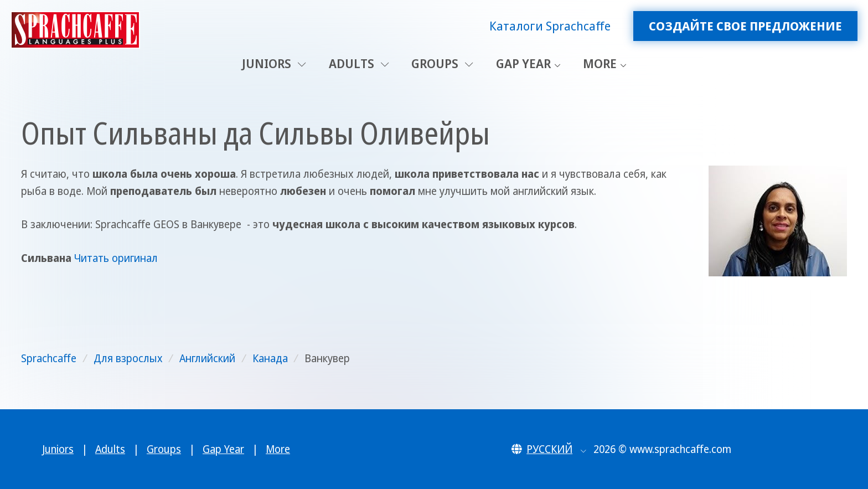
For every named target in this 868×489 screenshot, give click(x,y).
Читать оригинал (116, 258)
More (600, 63)
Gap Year (523, 63)
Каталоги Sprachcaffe (550, 26)
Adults (359, 63)
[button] (549, 449)
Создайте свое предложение (745, 26)
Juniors (274, 63)
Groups (442, 63)
